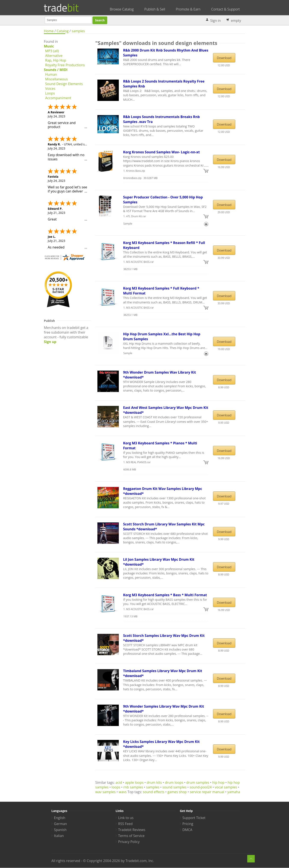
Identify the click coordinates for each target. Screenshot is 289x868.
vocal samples (226, 787)
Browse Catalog (122, 9)
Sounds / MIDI (56, 70)
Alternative (54, 56)
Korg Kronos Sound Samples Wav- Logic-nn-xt (161, 152)
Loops (50, 93)
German (60, 824)
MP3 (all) (52, 51)
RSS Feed (125, 824)
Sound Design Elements (64, 84)
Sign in (215, 21)
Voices (50, 89)
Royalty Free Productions (65, 65)
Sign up (50, 342)
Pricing (188, 824)
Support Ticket (194, 818)
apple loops (134, 782)
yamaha (234, 792)
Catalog (63, 31)
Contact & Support (226, 9)
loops (116, 787)
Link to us (126, 818)
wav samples (105, 792)
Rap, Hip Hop (56, 60)
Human (51, 74)
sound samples (175, 787)
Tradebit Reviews (132, 830)
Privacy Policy (129, 842)
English (60, 818)
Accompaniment (58, 98)
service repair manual (207, 792)
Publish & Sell (155, 9)
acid (119, 782)
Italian (59, 836)
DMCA (187, 830)
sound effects (154, 792)
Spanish (60, 830)
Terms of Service (131, 836)
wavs (123, 792)
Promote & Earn (188, 9)
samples (78, 31)
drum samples (198, 782)
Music (49, 46)
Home (49, 31)
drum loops (174, 782)
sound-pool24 (201, 787)
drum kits (154, 782)
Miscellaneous (57, 79)
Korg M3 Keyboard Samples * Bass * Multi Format (165, 595)
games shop (177, 792)
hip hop (218, 782)
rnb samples (133, 787)
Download (224, 58)
